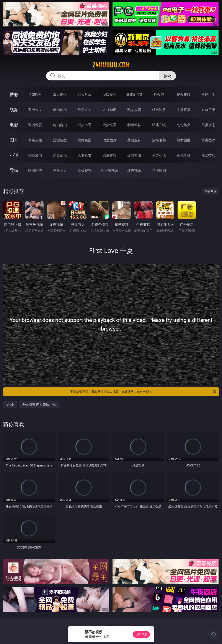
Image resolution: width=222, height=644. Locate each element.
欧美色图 (85, 140)
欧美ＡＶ (85, 110)
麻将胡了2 (134, 95)
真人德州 (60, 95)
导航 (14, 170)
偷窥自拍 (35, 140)
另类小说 (159, 155)
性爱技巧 (208, 155)
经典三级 (159, 125)
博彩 (14, 94)
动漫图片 (109, 140)
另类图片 (208, 140)
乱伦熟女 (184, 125)
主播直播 (184, 110)
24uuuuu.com (111, 65)
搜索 (167, 76)
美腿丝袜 (134, 140)
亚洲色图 (60, 140)
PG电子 (35, 95)
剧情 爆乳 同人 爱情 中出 (39, 405)
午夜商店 (60, 170)
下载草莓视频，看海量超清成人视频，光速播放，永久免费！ (143, 392)
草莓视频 (85, 170)
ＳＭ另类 (208, 110)
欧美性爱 (109, 125)
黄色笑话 (184, 155)
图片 (14, 140)
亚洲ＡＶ (35, 110)
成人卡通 (85, 125)
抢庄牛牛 (208, 95)
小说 (14, 155)
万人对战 (85, 95)
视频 (14, 110)
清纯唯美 (159, 140)
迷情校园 (134, 155)
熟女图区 (184, 140)
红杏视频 (134, 170)
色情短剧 (159, 170)
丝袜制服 (159, 110)
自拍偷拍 (60, 110)
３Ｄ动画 (109, 110)
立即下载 (141, 634)
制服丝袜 (134, 125)
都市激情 (35, 155)
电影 (14, 125)
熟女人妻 (134, 110)
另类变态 (208, 125)
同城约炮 (35, 170)
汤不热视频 (109, 170)
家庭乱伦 (60, 155)
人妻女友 (85, 155)
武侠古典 (109, 155)
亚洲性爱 (35, 125)
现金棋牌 (184, 95)
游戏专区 (109, 95)
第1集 (10, 405)
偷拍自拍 (60, 125)
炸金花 (159, 95)
